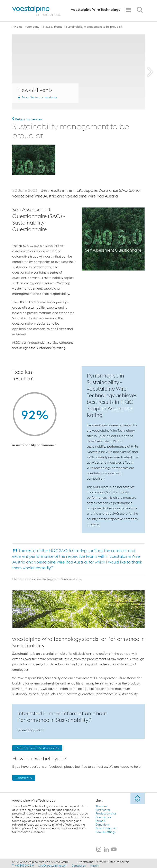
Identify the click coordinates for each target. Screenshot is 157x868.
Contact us (24, 777)
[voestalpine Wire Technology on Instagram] (99, 849)
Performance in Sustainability (37, 747)
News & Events (53, 27)
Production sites (106, 813)
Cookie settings (105, 831)
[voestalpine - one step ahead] (36, 11)
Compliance (103, 816)
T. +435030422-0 (23, 865)
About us (101, 805)
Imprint (95, 865)
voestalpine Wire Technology (34, 800)
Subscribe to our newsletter (40, 98)
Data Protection (106, 827)
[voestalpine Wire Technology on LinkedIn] (106, 849)
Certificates (103, 809)
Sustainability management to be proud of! (94, 27)
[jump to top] (138, 797)
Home (18, 27)
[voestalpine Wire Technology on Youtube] (114, 849)
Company (33, 27)
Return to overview (27, 119)
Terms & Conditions (103, 822)
